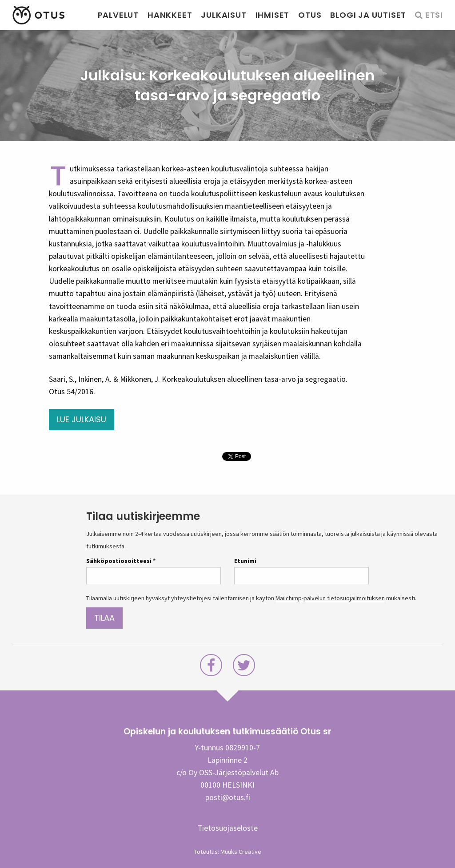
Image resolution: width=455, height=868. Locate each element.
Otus (310, 15)
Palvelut (118, 15)
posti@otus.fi (228, 797)
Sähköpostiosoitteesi (121, 561)
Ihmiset (273, 15)
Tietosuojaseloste (228, 828)
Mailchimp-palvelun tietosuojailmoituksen (330, 598)
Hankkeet (170, 15)
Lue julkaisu (82, 419)
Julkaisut (224, 15)
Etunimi (245, 561)
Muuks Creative (241, 852)
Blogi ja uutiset (368, 15)
